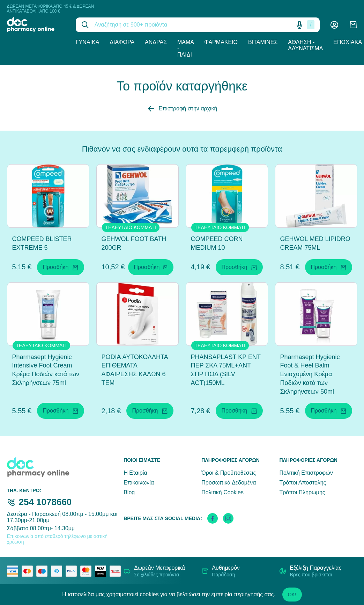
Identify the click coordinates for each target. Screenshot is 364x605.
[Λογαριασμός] (334, 25)
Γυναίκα (88, 42)
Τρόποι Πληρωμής (302, 492)
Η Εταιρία (135, 473)
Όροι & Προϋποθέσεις (229, 473)
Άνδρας (156, 42)
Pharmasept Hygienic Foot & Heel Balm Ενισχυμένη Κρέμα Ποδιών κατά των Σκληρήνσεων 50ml (310, 374)
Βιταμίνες (263, 42)
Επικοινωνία (139, 483)
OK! (292, 595)
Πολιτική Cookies (222, 492)
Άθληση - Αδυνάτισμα (305, 45)
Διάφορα (122, 42)
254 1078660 (45, 502)
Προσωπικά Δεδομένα (229, 483)
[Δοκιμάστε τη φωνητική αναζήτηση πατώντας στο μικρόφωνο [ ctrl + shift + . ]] (299, 25)
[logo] (36, 25)
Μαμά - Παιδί (185, 48)
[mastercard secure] (88, 571)
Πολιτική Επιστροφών (306, 473)
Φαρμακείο (221, 42)
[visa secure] (102, 571)
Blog (129, 492)
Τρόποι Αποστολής (303, 483)
